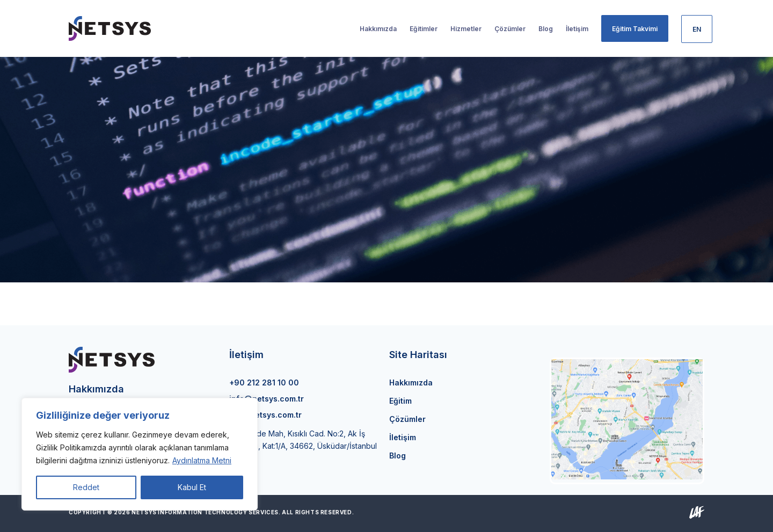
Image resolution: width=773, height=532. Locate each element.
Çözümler (407, 419)
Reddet (86, 487)
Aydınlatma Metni (202, 460)
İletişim (403, 437)
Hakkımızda (411, 382)
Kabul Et (192, 487)
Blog (398, 456)
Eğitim (400, 401)
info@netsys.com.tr (267, 399)
